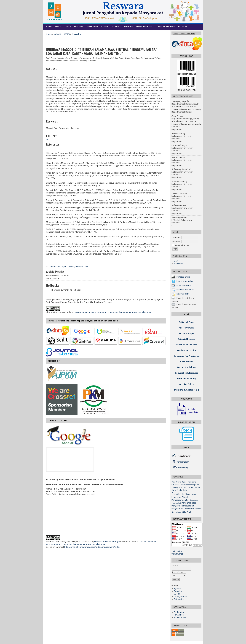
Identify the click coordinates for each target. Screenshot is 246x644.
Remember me (182, 245)
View (176, 261)
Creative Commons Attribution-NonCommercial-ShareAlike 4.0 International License (113, 312)
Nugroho (76, 34)
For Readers (179, 612)
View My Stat (177, 554)
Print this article (183, 277)
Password (176, 241)
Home (49, 27)
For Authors (179, 615)
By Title (177, 594)
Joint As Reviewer (166, 27)
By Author (178, 591)
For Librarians (180, 617)
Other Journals (180, 596)
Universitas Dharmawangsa (107, 542)
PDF (48, 140)
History (183, 27)
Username (176, 238)
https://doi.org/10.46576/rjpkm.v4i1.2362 (69, 267)
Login (68, 27)
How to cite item (184, 285)
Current (116, 27)
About (58, 27)
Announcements (145, 27)
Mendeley (183, 467)
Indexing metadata (185, 281)
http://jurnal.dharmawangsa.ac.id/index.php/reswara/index (92, 547)
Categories (179, 599)
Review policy (183, 294)
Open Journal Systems (184, 33)
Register (79, 27)
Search (105, 27)
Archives (128, 27)
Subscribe (178, 264)
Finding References (185, 290)
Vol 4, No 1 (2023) (62, 34)
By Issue (178, 588)
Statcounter (177, 551)
